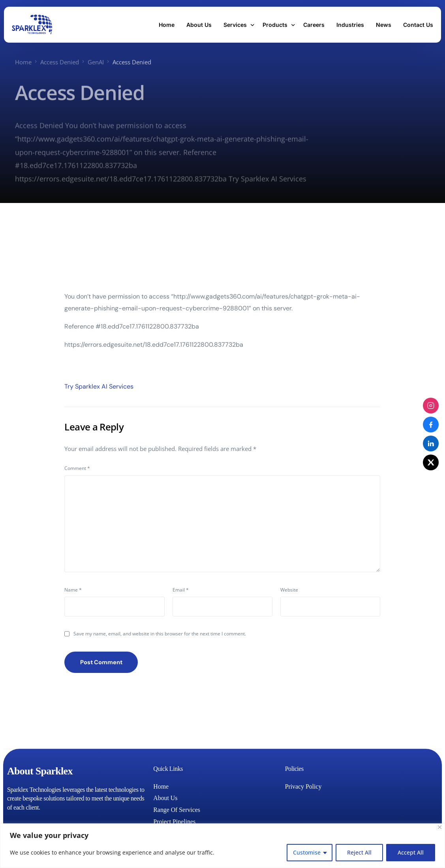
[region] (222, 846)
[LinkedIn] (431, 443)
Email (181, 590)
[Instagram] (431, 406)
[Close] (440, 827)
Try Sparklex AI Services (99, 386)
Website (289, 590)
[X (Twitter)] (431, 462)
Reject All (359, 852)
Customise (307, 852)
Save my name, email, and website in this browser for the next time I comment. (160, 634)
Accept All (411, 852)
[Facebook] (431, 425)
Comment (77, 468)
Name (73, 590)
